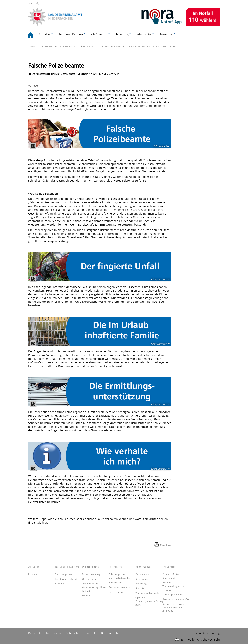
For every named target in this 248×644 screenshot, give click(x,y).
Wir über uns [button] (99, 34)
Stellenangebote (64, 574)
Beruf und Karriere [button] (71, 34)
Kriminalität (50, 46)
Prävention (169, 567)
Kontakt (92, 633)
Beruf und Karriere (67, 567)
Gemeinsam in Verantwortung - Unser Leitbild (94, 587)
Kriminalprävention (173, 594)
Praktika (59, 583)
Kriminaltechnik (144, 579)
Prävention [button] (166, 34)
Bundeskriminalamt (119, 587)
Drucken (165, 545)
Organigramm (90, 579)
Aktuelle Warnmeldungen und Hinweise (174, 586)
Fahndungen (115, 582)
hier (45, 523)
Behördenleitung (91, 574)
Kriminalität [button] (144, 34)
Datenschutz (74, 633)
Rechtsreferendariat (66, 579)
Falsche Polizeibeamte (166, 46)
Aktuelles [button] (45, 34)
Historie (86, 595)
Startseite (34, 46)
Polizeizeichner (117, 592)
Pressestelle (35, 574)
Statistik (140, 588)
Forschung (141, 583)
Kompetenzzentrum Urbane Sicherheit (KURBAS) (173, 607)
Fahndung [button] (122, 34)
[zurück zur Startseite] (33, 36)
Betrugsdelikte (91, 46)
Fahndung (115, 567)
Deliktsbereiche (70, 46)
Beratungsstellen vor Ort (176, 599)
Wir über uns (90, 567)
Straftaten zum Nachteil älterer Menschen (127, 46)
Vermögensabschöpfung (149, 593)
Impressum (54, 633)
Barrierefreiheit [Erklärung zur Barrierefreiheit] (111, 633)
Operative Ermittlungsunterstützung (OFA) (149, 601)
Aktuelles (34, 567)
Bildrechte (35, 633)
